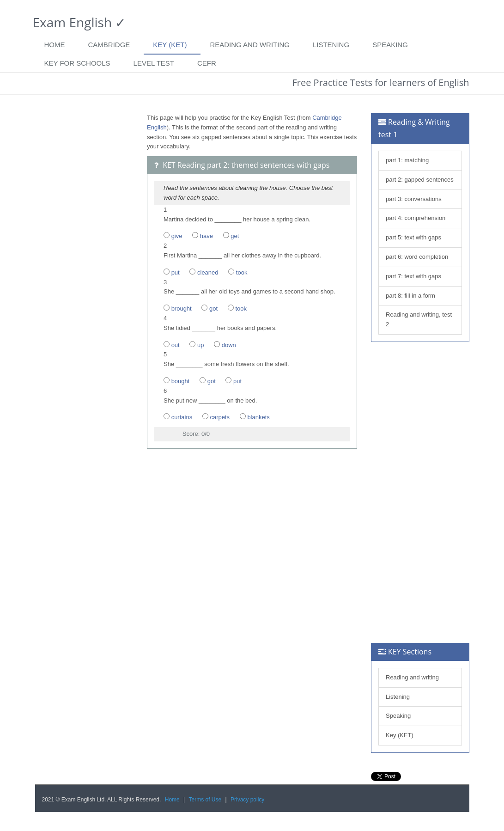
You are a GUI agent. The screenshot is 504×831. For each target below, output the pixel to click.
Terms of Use (205, 800)
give (177, 236)
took (242, 272)
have (206, 236)
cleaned (208, 272)
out (176, 345)
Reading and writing (250, 45)
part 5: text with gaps (413, 237)
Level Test (154, 63)
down (229, 345)
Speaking (390, 45)
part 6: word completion (417, 257)
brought (182, 309)
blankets (258, 417)
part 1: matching (407, 160)
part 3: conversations (414, 199)
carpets (220, 417)
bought (181, 381)
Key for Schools (77, 63)
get (235, 236)
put (176, 272)
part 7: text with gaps (413, 276)
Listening (331, 45)
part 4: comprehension (416, 218)
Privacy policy (247, 800)
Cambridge (109, 45)
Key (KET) (170, 45)
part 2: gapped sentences (420, 180)
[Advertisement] (84, 252)
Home (55, 45)
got (213, 309)
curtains (182, 417)
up (200, 345)
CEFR (207, 63)
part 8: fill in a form (410, 296)
